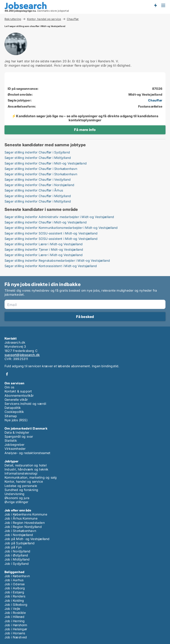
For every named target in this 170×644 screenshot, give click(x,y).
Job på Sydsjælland (20, 543)
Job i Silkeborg (16, 605)
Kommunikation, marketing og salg (31, 477)
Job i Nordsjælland (19, 535)
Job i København (17, 576)
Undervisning (14, 494)
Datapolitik (13, 408)
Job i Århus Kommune (21, 518)
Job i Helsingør (16, 629)
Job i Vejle (12, 609)
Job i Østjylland (16, 555)
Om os (9, 387)
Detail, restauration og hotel (26, 465)
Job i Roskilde (15, 613)
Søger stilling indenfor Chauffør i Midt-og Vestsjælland (46, 163)
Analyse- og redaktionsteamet (28, 453)
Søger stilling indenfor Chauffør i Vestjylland (38, 179)
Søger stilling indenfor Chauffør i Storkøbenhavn (41, 169)
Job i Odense (15, 584)
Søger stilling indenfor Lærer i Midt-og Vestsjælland (44, 244)
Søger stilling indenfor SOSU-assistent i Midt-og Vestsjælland (51, 233)
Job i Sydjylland (17, 564)
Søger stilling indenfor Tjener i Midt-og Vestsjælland (44, 249)
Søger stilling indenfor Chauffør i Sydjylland (37, 152)
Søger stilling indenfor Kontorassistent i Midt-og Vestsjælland (51, 266)
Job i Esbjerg (14, 592)
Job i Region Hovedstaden (25, 523)
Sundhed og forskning (21, 490)
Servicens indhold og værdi (25, 404)
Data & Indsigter (17, 432)
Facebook (7, 374)
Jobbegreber (14, 445)
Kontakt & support (18, 391)
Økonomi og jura (17, 498)
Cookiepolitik (14, 412)
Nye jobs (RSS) (16, 420)
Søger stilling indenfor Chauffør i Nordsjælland (39, 185)
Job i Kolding (14, 600)
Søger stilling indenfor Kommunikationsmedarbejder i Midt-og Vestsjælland (61, 228)
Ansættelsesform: (22, 106)
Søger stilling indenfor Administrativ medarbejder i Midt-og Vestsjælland (59, 217)
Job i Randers (15, 596)
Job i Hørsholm (16, 625)
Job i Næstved (16, 637)
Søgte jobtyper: (20, 100)
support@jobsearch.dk (22, 355)
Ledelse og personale (21, 486)
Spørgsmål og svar (19, 436)
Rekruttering (13, 19)
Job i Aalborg (15, 588)
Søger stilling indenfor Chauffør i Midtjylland (38, 158)
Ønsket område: (20, 94)
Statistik (11, 440)
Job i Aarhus (14, 580)
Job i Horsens (15, 633)
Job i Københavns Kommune (26, 514)
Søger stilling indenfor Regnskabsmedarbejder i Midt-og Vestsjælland (57, 260)
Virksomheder (15, 449)
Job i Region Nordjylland (23, 527)
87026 (157, 89)
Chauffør (73, 19)
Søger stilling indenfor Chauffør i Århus (34, 190)
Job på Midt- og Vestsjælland (27, 539)
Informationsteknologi (21, 473)
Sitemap (11, 416)
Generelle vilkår (16, 400)
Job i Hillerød (14, 617)
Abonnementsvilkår (19, 395)
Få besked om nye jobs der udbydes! (155, 5)
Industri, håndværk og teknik (27, 469)
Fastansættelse (150, 106)
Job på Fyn (13, 547)
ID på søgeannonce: (23, 89)
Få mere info (85, 130)
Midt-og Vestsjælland (145, 94)
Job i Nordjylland (17, 551)
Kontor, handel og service (44, 19)
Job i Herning (15, 621)
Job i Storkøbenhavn (20, 531)
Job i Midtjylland (17, 559)
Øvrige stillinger (16, 502)
